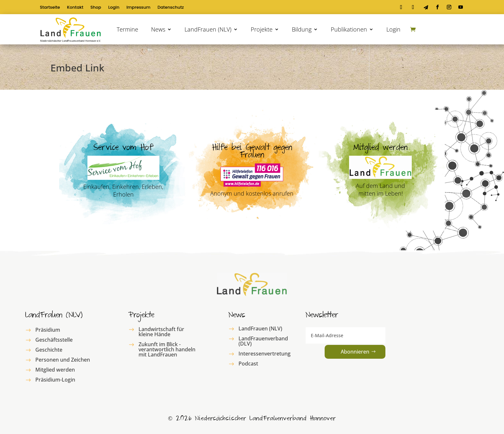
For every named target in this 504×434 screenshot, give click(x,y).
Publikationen (349, 29)
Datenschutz (171, 8)
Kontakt (75, 8)
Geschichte (49, 350)
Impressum (138, 8)
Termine (127, 29)
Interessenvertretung (265, 354)
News (158, 29)
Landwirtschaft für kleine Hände (161, 332)
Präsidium (48, 330)
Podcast (248, 364)
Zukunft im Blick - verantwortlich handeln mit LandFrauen (167, 349)
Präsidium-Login (55, 380)
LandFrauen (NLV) (208, 29)
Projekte (262, 29)
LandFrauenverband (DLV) (263, 341)
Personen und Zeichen (63, 360)
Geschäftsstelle (54, 340)
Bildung (302, 29)
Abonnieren (355, 352)
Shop (96, 8)
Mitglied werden (55, 370)
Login (114, 8)
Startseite (50, 8)
